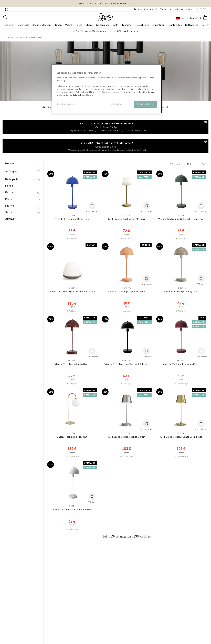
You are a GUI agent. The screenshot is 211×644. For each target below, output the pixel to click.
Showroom (166, 9)
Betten (205, 25)
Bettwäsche (192, 25)
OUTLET (201, 9)
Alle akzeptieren (145, 104)
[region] (107, 89)
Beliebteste (23, 25)
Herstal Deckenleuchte (51, 107)
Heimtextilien (175, 25)
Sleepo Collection (41, 25)
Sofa (116, 25)
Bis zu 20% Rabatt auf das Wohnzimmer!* (106, 3)
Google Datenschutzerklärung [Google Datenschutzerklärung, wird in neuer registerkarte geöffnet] (79, 95)
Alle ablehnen (117, 104)
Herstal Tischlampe (35, 37)
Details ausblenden (66, 104)
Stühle (89, 25)
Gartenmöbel (103, 25)
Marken (58, 25)
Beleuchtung (142, 25)
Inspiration (178, 9)
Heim (5, 37)
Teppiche (127, 25)
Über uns (137, 9)
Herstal (22, 37)
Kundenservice (151, 9)
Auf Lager (11, 171)
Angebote (190, 9)
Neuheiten (8, 25)
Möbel (68, 25)
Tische (79, 25)
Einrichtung (158, 25)
